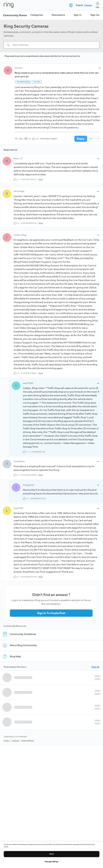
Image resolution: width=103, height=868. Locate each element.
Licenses (15, 741)
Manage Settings (52, 862)
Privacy (7, 741)
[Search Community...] (53, 45)
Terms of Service (28, 741)
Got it (52, 854)
